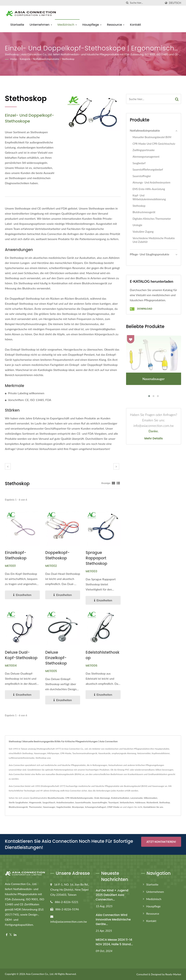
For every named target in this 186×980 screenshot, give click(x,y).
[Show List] (118, 483)
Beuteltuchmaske (56, 798)
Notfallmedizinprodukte (46, 59)
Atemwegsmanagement (146, 157)
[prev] (8, 466)
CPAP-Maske (113, 807)
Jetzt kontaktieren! (161, 842)
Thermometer (35, 807)
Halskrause (140, 802)
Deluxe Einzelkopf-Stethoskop (56, 658)
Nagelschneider (64, 807)
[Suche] (127, 3)
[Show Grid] (114, 483)
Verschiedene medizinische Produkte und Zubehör (154, 240)
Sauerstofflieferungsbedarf (148, 170)
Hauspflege (92, 25)
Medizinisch (67, 25)
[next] (116, 466)
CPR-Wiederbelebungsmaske (79, 798)
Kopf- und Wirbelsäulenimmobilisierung (149, 197)
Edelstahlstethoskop (102, 655)
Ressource (116, 25)
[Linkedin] (15, 935)
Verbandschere (127, 802)
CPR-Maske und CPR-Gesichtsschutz (154, 144)
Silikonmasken (151, 798)
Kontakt (135, 25)
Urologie (138, 225)
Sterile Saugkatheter (18, 802)
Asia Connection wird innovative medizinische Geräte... (113, 919)
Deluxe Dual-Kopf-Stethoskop (21, 655)
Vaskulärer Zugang (143, 232)
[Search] (146, 3)
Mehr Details (154, 438)
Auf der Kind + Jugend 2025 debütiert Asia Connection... (112, 895)
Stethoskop (68, 59)
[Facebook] (7, 935)
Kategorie (25, 59)
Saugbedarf (139, 163)
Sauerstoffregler (142, 176)
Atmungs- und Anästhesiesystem (151, 182)
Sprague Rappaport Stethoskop (96, 558)
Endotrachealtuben (120, 798)
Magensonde (35, 802)
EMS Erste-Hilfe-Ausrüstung (149, 189)
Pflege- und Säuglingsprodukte (150, 254)
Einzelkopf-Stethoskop (16, 555)
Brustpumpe (78, 807)
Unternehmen (41, 25)
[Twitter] (11, 935)
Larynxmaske (136, 798)
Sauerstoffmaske (83, 802)
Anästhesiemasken (65, 802)
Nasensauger (49, 807)
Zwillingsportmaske (144, 150)
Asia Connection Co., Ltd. (40, 974)
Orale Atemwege (102, 798)
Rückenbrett (152, 802)
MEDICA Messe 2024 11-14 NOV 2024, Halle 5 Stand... (114, 942)
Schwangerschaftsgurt (95, 807)
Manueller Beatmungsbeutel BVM (152, 137)
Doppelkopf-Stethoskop (57, 555)
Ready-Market (173, 974)
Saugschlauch (49, 802)
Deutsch (175, 3)
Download (141, 309)
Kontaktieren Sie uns (153, 807)
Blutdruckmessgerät (144, 212)
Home (14, 59)
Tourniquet (113, 802)
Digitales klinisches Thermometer (152, 219)
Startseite (17, 25)
